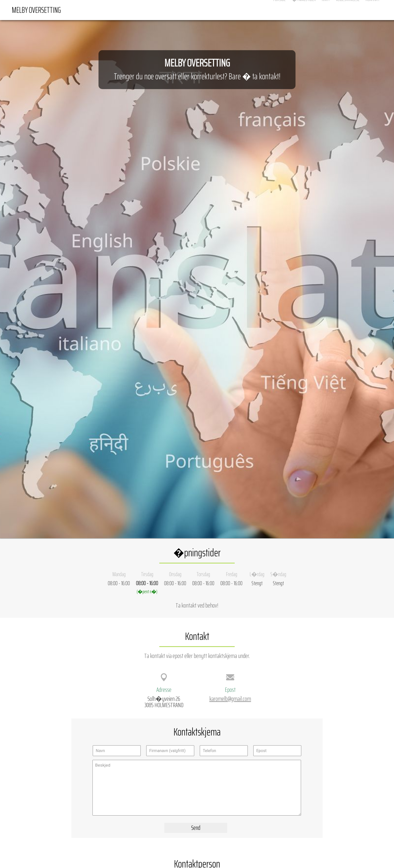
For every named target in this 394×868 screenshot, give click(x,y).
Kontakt (373, 10)
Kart (326, 10)
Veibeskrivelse (348, 10)
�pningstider (304, 10)
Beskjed (197, 788)
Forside (280, 10)
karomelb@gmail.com (230, 699)
